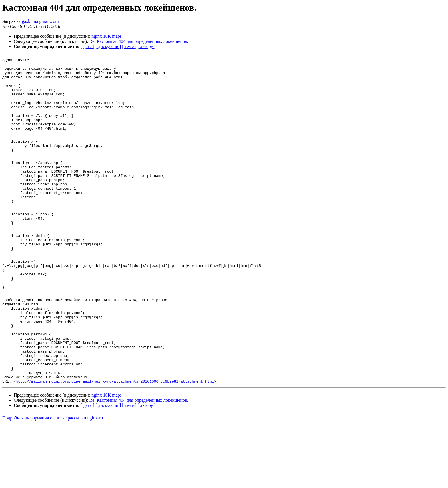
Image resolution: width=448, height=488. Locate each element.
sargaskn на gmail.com (38, 21)
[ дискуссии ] (108, 46)
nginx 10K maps (107, 36)
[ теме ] (129, 46)
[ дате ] (87, 46)
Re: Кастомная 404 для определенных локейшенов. (139, 41)
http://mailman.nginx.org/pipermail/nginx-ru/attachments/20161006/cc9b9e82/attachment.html (115, 446)
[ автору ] (146, 46)
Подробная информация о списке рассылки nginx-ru (53, 483)
